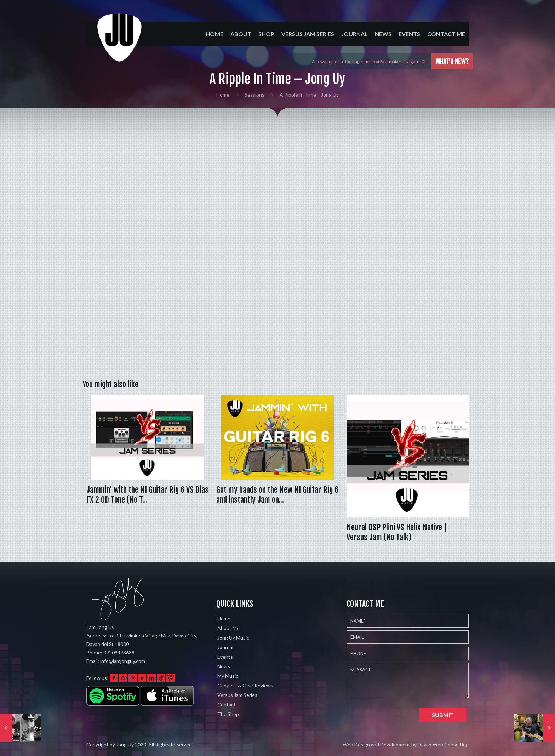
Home (223, 95)
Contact (227, 705)
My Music (228, 676)
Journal (225, 647)
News (224, 666)
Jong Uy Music (233, 638)
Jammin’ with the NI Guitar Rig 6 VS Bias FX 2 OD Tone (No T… (147, 495)
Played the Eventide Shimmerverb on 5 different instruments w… (367, 61)
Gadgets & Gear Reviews (245, 685)
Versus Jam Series (237, 695)
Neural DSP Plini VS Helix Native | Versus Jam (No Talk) (397, 532)
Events (225, 657)
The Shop (228, 714)
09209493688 (119, 652)
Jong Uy (125, 744)
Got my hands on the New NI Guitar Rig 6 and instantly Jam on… (277, 495)
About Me (228, 628)
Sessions (254, 95)
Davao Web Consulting (443, 744)
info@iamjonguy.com (123, 661)
